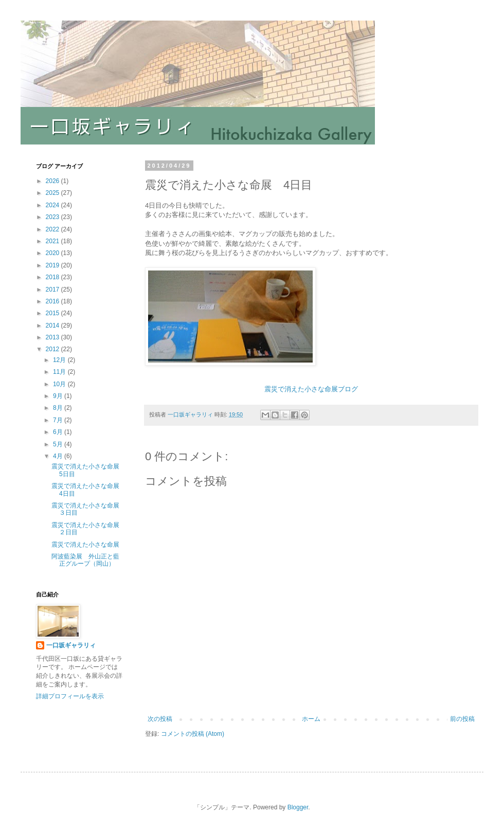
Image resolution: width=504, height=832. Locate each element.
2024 (53, 205)
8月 (59, 408)
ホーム (311, 719)
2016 (53, 301)
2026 (53, 181)
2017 (53, 290)
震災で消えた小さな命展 (85, 545)
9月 (59, 396)
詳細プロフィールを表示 (70, 696)
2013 (53, 337)
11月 (60, 372)
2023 (53, 217)
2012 (53, 349)
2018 (53, 277)
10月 (60, 384)
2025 (53, 193)
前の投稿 (462, 719)
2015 (53, 313)
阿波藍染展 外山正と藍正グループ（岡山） (85, 560)
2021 (53, 241)
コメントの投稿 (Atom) (193, 734)
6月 (59, 432)
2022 (53, 229)
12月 (60, 360)
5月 (59, 444)
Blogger (298, 807)
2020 (53, 253)
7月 (59, 420)
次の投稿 (160, 719)
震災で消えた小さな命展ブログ (311, 389)
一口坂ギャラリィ (71, 645)
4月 (59, 456)
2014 (53, 325)
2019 (53, 265)
